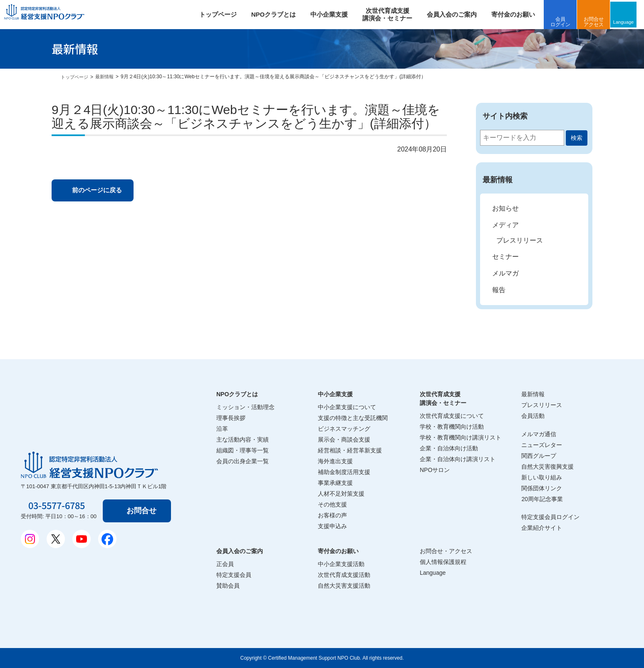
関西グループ (539, 456)
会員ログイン (565, 22)
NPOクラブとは (277, 14)
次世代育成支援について (452, 416)
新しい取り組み (542, 477)
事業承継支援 (335, 483)
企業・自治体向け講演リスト (458, 459)
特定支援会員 (234, 575)
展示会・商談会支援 (344, 440)
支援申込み (332, 526)
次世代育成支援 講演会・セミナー (391, 14)
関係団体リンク (542, 488)
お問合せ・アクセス (446, 551)
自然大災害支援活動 (344, 586)
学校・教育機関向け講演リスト (461, 437)
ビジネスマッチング (344, 429)
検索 (577, 138)
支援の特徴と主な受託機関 (353, 418)
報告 (499, 290)
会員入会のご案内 (456, 14)
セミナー (505, 257)
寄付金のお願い (517, 14)
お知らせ (505, 208)
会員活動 (533, 416)
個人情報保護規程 (443, 562)
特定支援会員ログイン (550, 517)
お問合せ (143, 511)
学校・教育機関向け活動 (452, 427)
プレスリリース (520, 240)
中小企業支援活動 (341, 564)
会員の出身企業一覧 (243, 461)
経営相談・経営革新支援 (350, 450)
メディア (505, 225)
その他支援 (332, 504)
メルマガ (505, 273)
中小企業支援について (347, 407)
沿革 (222, 429)
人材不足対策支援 (341, 494)
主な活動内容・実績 (243, 440)
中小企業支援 (333, 14)
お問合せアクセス (598, 22)
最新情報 (108, 77)
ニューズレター (542, 445)
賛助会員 (228, 586)
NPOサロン (435, 470)
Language (629, 22)
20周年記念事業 (542, 499)
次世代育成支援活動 (344, 575)
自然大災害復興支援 (547, 467)
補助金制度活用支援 (344, 472)
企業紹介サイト (542, 528)
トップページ (222, 14)
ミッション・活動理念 (245, 407)
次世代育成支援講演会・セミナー (443, 399)
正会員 (225, 564)
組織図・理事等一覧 (243, 450)
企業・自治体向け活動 (449, 448)
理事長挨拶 (231, 418)
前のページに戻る (101, 191)
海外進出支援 (335, 461)
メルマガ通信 (539, 434)
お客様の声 (332, 515)
